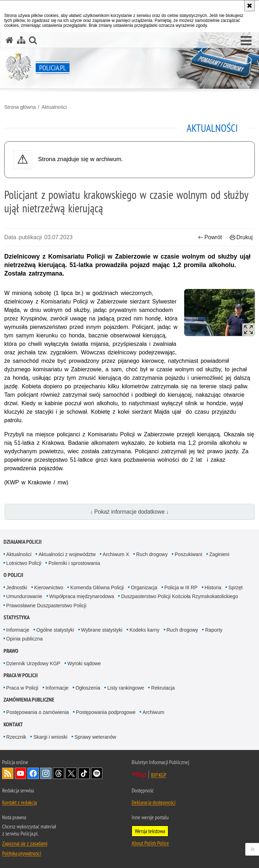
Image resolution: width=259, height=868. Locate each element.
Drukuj (241, 237)
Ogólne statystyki (55, 630)
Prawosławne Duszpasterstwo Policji (46, 606)
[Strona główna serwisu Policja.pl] (10, 40)
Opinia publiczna (25, 639)
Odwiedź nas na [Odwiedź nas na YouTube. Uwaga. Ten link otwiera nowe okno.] (20, 773)
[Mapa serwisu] (21, 40)
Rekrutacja (163, 688)
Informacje (18, 630)
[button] (246, 41)
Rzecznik (16, 737)
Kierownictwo (49, 587)
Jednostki (17, 587)
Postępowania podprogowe (106, 712)
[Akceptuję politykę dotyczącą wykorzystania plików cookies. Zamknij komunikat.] (249, 6)
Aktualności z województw (67, 554)
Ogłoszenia (88, 688)
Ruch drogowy (152, 554)
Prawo (11, 651)
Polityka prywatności (22, 853)
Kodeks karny (144, 630)
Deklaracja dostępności (153, 802)
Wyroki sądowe (84, 663)
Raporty (214, 630)
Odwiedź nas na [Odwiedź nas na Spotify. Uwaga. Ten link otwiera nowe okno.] (97, 773)
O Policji (13, 575)
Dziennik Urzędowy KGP (33, 663)
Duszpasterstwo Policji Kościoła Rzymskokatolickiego (179, 596)
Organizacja (144, 587)
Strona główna (20, 107)
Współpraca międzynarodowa (82, 596)
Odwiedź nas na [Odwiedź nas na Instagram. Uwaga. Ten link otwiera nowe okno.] (46, 773)
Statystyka (17, 617)
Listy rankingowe (126, 688)
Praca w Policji (21, 675)
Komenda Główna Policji (97, 587)
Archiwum (153, 712)
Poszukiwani (188, 554)
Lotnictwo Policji (24, 563)
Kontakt (13, 724)
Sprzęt (235, 587)
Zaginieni (219, 554)
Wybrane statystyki (102, 630)
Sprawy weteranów (95, 737)
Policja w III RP (181, 587)
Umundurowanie (24, 596)
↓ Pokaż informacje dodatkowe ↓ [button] (129, 512)
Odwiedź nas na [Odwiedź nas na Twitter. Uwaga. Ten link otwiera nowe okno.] (71, 773)
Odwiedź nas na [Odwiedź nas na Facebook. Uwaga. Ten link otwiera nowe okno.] (33, 773)
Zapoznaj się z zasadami (25, 843)
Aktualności (54, 107)
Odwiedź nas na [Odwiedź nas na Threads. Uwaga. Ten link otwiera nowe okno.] (59, 773)
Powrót (210, 237)
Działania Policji (23, 542)
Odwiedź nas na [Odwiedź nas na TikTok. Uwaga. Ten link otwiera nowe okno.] (84, 773)
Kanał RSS (8, 773)
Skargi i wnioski (50, 737)
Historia (213, 587)
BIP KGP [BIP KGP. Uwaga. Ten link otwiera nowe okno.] (159, 775)
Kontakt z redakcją (19, 802)
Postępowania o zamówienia (38, 712)
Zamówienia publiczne (29, 700)
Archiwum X (116, 554)
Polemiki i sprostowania (74, 563)
